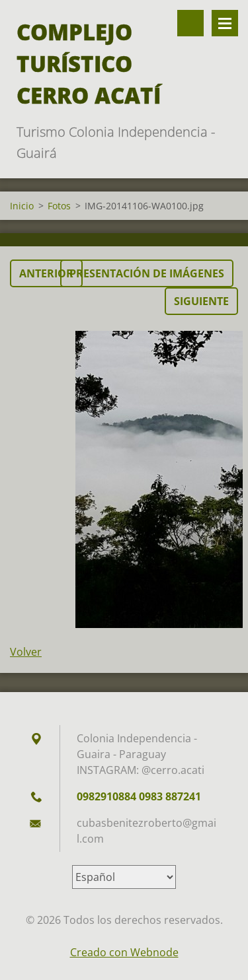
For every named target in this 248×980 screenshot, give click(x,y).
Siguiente (201, 301)
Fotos (59, 206)
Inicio (22, 206)
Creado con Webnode (124, 952)
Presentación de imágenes (147, 273)
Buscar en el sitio (190, 23)
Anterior (46, 273)
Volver (26, 652)
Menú (225, 23)
